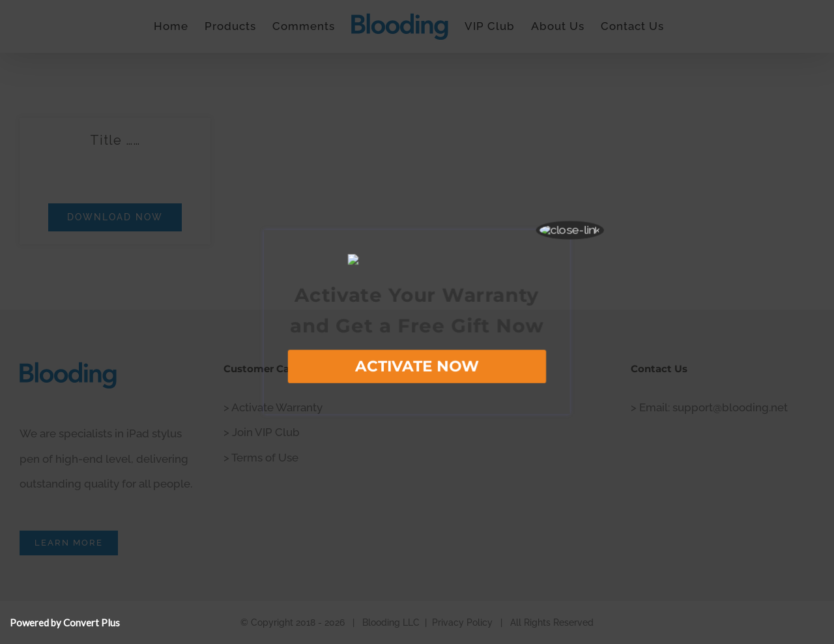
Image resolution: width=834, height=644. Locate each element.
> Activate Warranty (273, 407)
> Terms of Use (261, 458)
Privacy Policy (462, 622)
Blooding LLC (391, 622)
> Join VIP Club (262, 432)
